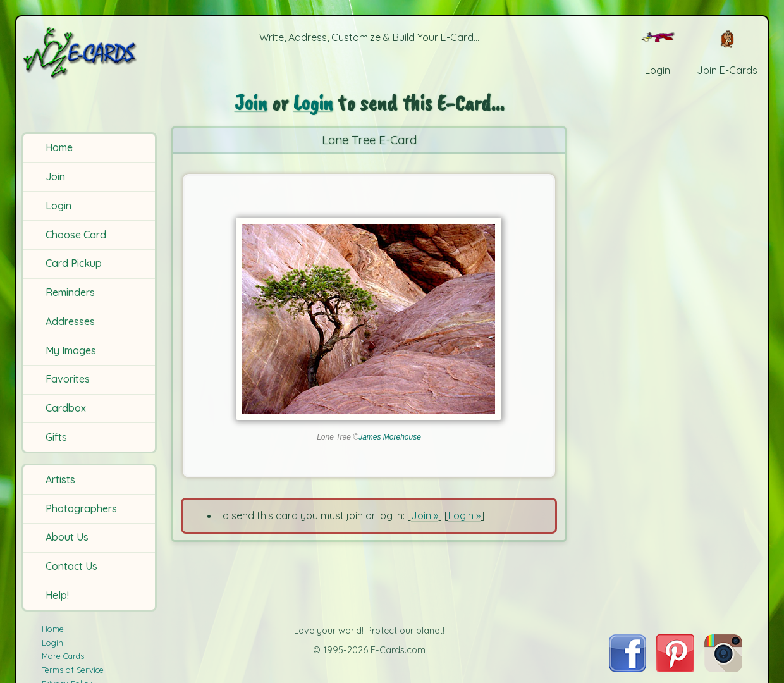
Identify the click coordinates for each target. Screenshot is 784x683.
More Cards (63, 656)
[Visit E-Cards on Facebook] (628, 668)
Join (55, 176)
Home (59, 147)
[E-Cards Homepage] (91, 53)
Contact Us (71, 566)
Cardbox (66, 408)
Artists (60, 479)
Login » (464, 515)
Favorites (68, 379)
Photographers (81, 508)
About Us (67, 537)
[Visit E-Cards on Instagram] (723, 668)
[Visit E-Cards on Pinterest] (675, 668)
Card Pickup (74, 263)
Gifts (56, 437)
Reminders (70, 292)
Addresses (70, 321)
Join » (425, 515)
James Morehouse (390, 437)
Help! (57, 595)
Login (58, 206)
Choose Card (76, 235)
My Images (71, 350)
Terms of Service (73, 670)
